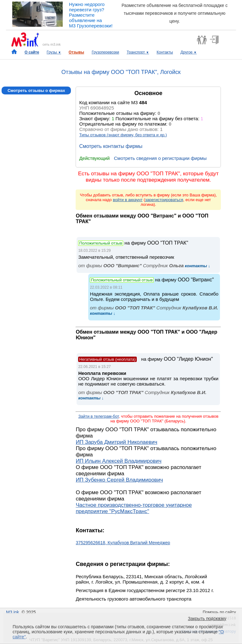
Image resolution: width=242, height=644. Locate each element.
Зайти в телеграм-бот (98, 416)
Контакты (165, 52)
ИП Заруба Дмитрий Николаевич (116, 442)
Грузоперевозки (105, 52)
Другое (189, 52)
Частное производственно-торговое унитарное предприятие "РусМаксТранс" (134, 508)
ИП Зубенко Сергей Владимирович (119, 480)
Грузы (54, 52)
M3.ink (12, 612)
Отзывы (76, 52)
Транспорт (138, 52)
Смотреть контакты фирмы (111, 146)
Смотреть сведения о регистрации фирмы (160, 158)
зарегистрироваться (164, 200)
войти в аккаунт (128, 200)
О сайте (32, 52)
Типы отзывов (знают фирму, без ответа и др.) (123, 135)
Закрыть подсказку (207, 619)
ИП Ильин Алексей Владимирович (118, 461)
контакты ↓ (197, 266)
